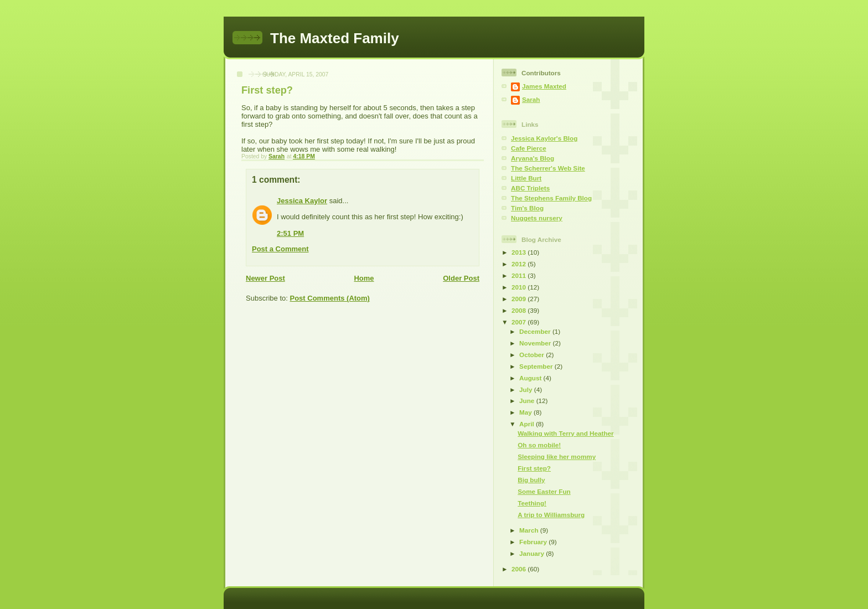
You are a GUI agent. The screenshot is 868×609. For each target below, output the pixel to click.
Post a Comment (280, 249)
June (528, 401)
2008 (520, 310)
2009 (520, 299)
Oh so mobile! (539, 445)
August (531, 378)
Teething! (532, 503)
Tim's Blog (527, 208)
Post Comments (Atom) (330, 298)
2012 (520, 264)
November (536, 343)
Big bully (531, 480)
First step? (534, 468)
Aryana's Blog (533, 158)
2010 (520, 287)
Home (364, 278)
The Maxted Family (335, 38)
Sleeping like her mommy (557, 456)
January (533, 553)
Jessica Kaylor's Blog (544, 138)
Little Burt (526, 178)
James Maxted (544, 86)
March (530, 530)
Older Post (461, 278)
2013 (520, 252)
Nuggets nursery (537, 218)
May (526, 412)
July (527, 389)
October (533, 355)
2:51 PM (290, 233)
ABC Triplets (530, 188)
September (537, 366)
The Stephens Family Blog (551, 198)
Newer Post (265, 278)
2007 (520, 322)
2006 (520, 569)
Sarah (531, 99)
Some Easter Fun (544, 491)
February (534, 542)
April (528, 424)
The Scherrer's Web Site (548, 168)
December (536, 331)
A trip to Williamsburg (551, 515)
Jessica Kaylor (302, 201)
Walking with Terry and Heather (565, 433)
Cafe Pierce (529, 148)
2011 (520, 275)
